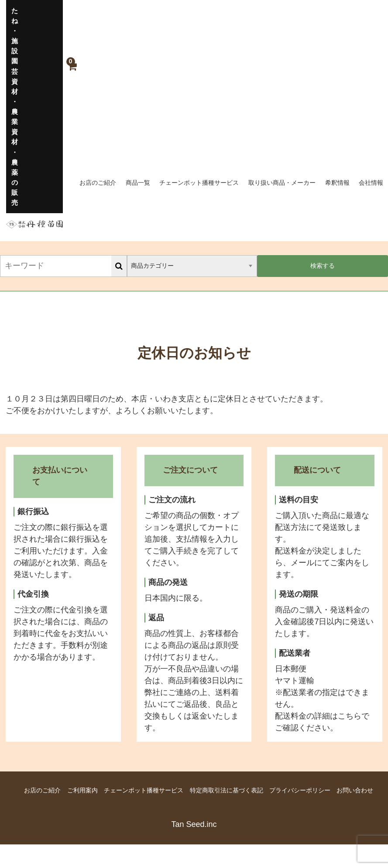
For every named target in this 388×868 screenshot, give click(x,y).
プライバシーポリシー (300, 790)
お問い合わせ (355, 790)
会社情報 (371, 183)
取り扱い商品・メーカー (282, 183)
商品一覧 (138, 183)
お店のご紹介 (98, 183)
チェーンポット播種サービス (199, 183)
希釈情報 (337, 183)
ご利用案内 (82, 790)
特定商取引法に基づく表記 (227, 790)
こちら (350, 716)
